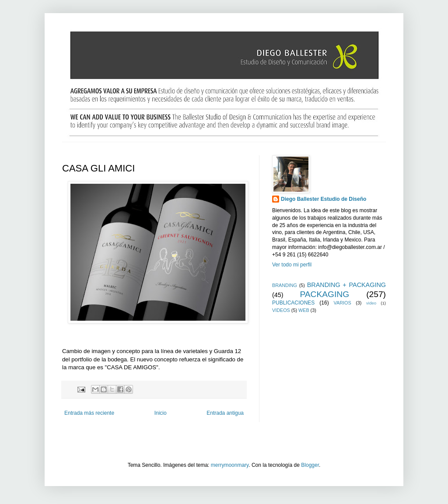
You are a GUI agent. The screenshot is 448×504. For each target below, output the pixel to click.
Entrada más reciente (89, 413)
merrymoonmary (230, 465)
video (371, 303)
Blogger (310, 465)
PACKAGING (324, 294)
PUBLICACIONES (293, 303)
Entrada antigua (225, 413)
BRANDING (285, 285)
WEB (304, 310)
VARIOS (343, 303)
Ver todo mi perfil (292, 265)
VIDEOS (281, 310)
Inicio (161, 413)
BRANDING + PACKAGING (346, 285)
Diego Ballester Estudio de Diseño (324, 199)
